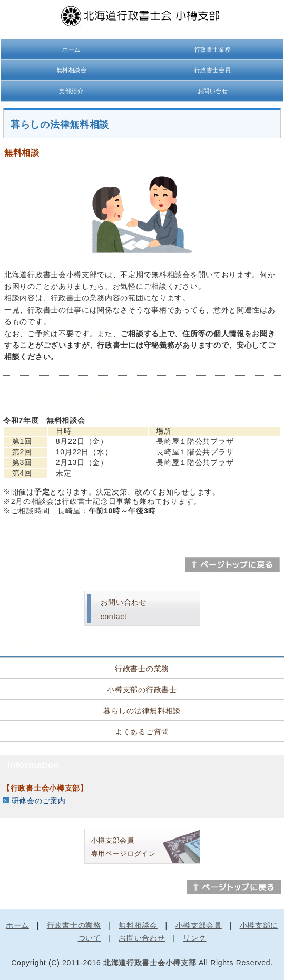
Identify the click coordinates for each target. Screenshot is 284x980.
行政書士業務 (213, 49)
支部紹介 (71, 91)
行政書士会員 (213, 70)
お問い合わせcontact (124, 609)
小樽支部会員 (199, 925)
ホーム (71, 49)
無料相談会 (72, 70)
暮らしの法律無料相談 (142, 711)
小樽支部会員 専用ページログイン (124, 847)
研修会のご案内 (39, 801)
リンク (194, 938)
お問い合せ (213, 91)
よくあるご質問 (142, 732)
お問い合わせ (142, 938)
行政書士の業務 (142, 669)
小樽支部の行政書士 (142, 690)
